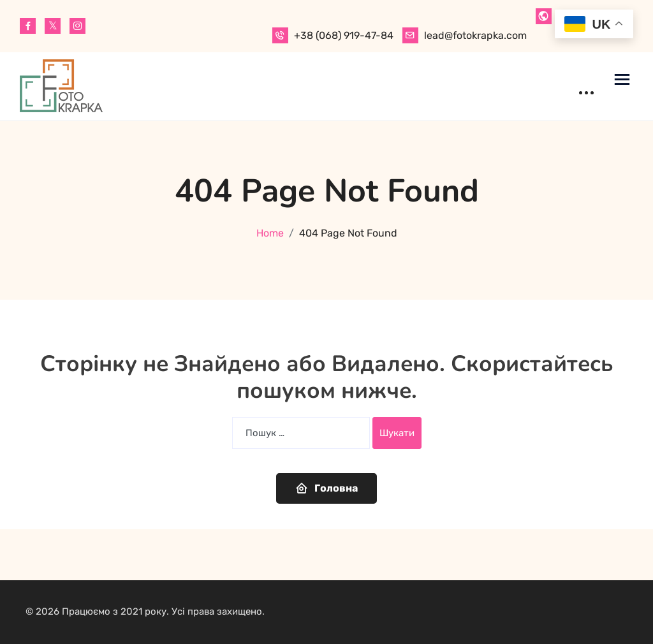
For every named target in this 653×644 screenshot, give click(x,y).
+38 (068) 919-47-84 (344, 35)
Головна (326, 488)
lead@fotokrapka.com (475, 35)
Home (270, 233)
